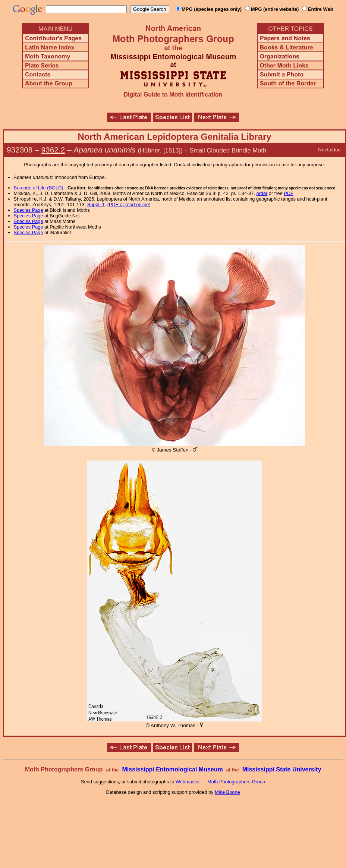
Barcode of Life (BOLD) (39, 188)
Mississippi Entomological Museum (172, 769)
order (262, 193)
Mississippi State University (282, 769)
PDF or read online (129, 205)
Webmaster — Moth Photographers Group (220, 782)
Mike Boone (227, 792)
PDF (289, 193)
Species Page (29, 210)
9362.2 (53, 150)
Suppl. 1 (96, 205)
